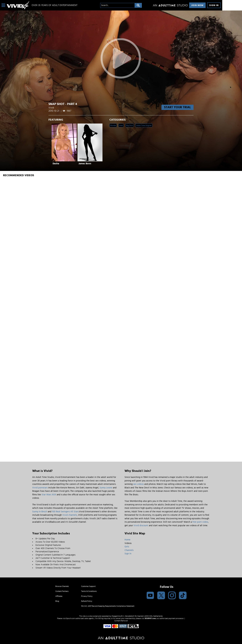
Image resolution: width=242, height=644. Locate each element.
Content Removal (121, 621)
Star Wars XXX (49, 495)
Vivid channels (70, 515)
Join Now (197, 5)
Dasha (56, 164)
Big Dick (130, 125)
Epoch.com (71, 618)
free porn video (200, 522)
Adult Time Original (144, 125)
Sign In (214, 5)
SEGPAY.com (150, 618)
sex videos (138, 484)
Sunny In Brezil (40, 512)
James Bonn (85, 164)
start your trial (177, 107)
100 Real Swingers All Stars (65, 512)
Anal (121, 125)
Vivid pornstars (40, 488)
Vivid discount (141, 525)
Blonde (113, 125)
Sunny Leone (106, 488)
